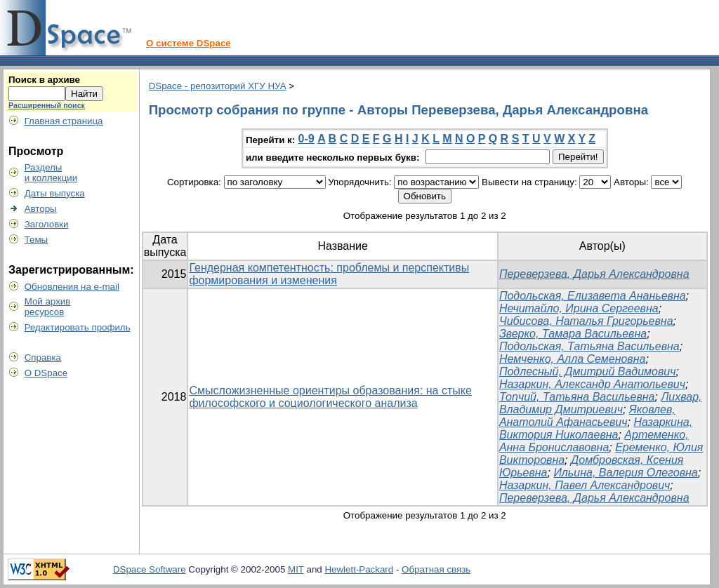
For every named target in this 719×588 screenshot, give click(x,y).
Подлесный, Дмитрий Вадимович (588, 372)
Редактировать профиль (78, 327)
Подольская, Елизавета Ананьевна (593, 296)
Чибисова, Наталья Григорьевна (586, 321)
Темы (37, 240)
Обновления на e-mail (72, 287)
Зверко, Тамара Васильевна (573, 334)
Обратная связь (436, 569)
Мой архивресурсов (48, 307)
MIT (296, 569)
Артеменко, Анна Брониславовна (594, 441)
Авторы (41, 209)
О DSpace (46, 373)
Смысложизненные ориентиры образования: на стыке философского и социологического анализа (330, 397)
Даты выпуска (55, 193)
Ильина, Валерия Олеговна (625, 473)
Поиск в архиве (44, 80)
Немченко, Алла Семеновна (573, 359)
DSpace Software (150, 569)
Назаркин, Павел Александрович (585, 485)
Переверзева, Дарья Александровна (594, 274)
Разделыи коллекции (51, 173)
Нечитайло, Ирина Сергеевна (579, 308)
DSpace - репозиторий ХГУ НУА (218, 86)
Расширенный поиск (47, 105)
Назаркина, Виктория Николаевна (596, 428)
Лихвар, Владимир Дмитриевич (601, 403)
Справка (43, 358)
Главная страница (64, 121)
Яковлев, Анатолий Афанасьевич (587, 416)
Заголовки (47, 224)
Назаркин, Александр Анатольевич (592, 384)
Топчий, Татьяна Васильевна (577, 397)
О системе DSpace (189, 43)
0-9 (306, 139)
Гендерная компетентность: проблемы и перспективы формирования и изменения (329, 274)
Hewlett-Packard (359, 569)
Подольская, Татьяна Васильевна (589, 346)
